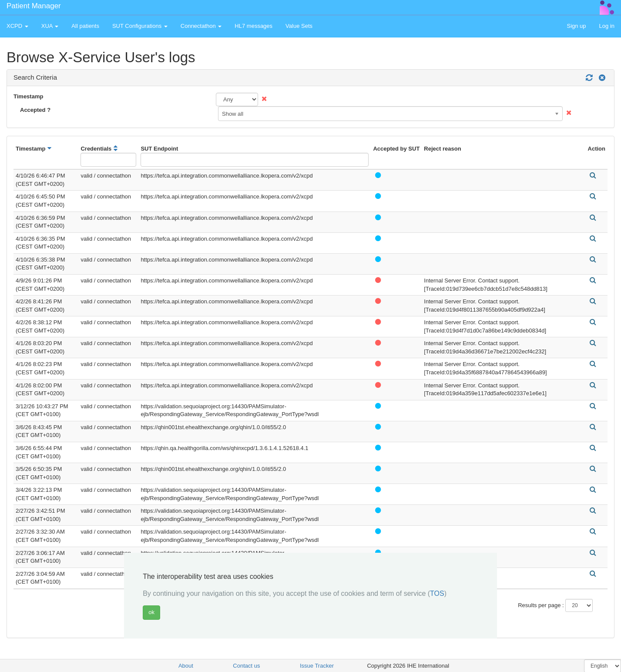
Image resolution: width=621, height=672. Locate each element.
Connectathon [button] (201, 26)
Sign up (576, 26)
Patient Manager (34, 6)
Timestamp (28, 96)
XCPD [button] (17, 26)
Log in (607, 26)
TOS (437, 593)
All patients (85, 26)
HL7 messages (253, 26)
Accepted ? (35, 110)
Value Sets (299, 26)
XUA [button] (50, 26)
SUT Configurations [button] (140, 26)
